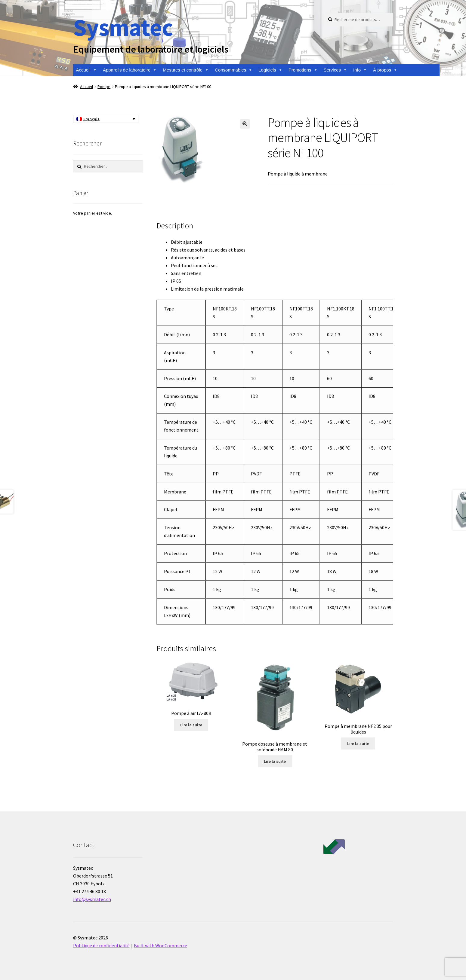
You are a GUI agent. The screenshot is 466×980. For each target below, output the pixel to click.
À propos (385, 70)
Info (360, 70)
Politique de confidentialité (101, 945)
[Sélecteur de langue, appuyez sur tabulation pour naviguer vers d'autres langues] (106, 119)
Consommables (234, 70)
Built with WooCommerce (160, 945)
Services (336, 70)
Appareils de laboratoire (130, 70)
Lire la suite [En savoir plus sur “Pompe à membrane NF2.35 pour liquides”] (358, 743)
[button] (245, 124)
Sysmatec (123, 27)
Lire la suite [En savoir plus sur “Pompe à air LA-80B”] (191, 725)
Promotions (303, 70)
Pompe (104, 87)
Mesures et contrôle (186, 70)
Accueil (86, 70)
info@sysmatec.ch (92, 899)
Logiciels (270, 70)
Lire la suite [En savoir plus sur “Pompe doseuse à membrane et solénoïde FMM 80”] (275, 761)
